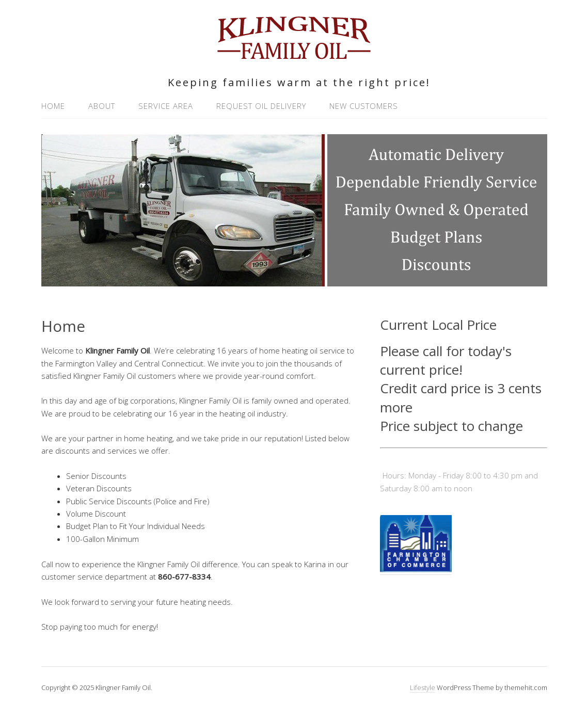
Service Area (166, 106)
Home (53, 106)
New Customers (364, 106)
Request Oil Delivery (261, 106)
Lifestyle (423, 687)
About (102, 106)
